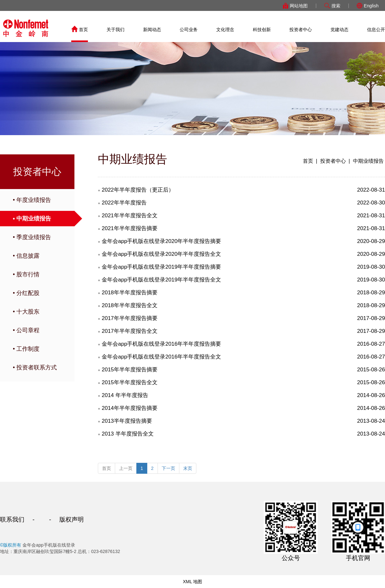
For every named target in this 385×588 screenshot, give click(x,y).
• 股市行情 (26, 274)
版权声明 (72, 519)
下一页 (168, 468)
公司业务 (189, 30)
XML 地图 (193, 582)
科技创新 (262, 30)
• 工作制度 (26, 349)
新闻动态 (152, 30)
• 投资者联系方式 (35, 368)
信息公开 (376, 30)
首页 (80, 30)
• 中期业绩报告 (32, 219)
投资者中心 (301, 30)
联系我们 (12, 519)
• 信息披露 (26, 256)
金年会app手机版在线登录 (26, 28)
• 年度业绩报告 (32, 200)
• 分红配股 (26, 293)
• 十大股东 (26, 312)
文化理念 (225, 30)
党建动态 (339, 30)
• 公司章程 (26, 330)
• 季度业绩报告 (32, 237)
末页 (188, 468)
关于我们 (116, 30)
